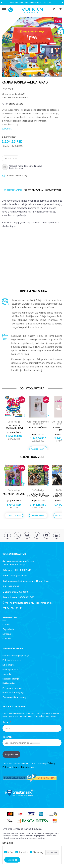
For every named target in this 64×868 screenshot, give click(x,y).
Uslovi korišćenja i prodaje (16, 655)
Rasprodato (11, 158)
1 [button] (30, 74)
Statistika (23, 852)
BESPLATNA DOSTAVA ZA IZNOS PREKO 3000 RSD (32, 2)
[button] (11, 10)
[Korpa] (59, 10)
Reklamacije (9, 683)
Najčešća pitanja (11, 678)
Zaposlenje (8, 629)
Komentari (53, 190)
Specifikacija (34, 190)
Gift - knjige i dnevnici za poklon (38, 423)
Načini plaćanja (10, 669)
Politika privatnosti (12, 660)
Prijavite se (11, 754)
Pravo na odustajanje (13, 692)
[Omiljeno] (52, 10)
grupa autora (16, 103)
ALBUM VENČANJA (38, 427)
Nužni (10, 852)
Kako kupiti (8, 665)
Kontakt (7, 638)
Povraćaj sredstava (12, 688)
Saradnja (7, 634)
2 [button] (34, 74)
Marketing (38, 852)
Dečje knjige (8, 88)
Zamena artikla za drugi (14, 697)
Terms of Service (22, 767)
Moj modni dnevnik (14, 494)
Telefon (7, 737)
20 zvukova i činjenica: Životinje (38, 495)
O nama (6, 624)
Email (6, 722)
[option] (32, 2)
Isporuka (7, 674)
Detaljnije (7, 129)
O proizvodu (13, 190)
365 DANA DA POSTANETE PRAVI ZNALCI (14, 428)
